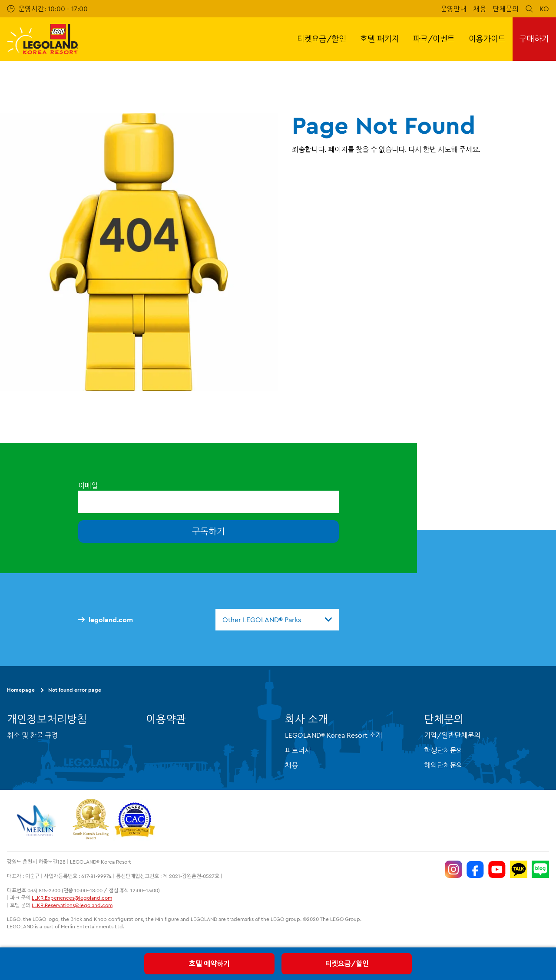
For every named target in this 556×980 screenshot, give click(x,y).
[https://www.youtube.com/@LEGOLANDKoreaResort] (497, 869)
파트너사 (298, 750)
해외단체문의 (443, 765)
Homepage (21, 690)
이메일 (88, 485)
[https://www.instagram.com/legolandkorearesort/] (453, 869)
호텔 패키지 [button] (380, 39)
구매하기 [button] (534, 39)
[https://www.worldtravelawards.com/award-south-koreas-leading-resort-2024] (91, 821)
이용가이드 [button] (487, 39)
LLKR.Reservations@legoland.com (72, 905)
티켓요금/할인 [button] (322, 39)
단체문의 (506, 9)
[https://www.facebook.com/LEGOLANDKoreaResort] (475, 869)
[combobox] (277, 620)
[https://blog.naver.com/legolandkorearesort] (540, 869)
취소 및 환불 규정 (32, 735)
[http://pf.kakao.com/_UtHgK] (519, 869)
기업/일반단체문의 (452, 735)
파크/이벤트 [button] (434, 39)
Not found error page (75, 690)
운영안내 (453, 9)
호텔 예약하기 (209, 964)
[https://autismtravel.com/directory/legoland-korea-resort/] (135, 821)
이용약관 (166, 719)
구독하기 (208, 531)
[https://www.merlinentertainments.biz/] (38, 821)
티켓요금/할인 (347, 964)
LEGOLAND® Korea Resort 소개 (334, 735)
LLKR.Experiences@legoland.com (72, 898)
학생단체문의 (443, 750)
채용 (480, 9)
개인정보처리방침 (47, 719)
